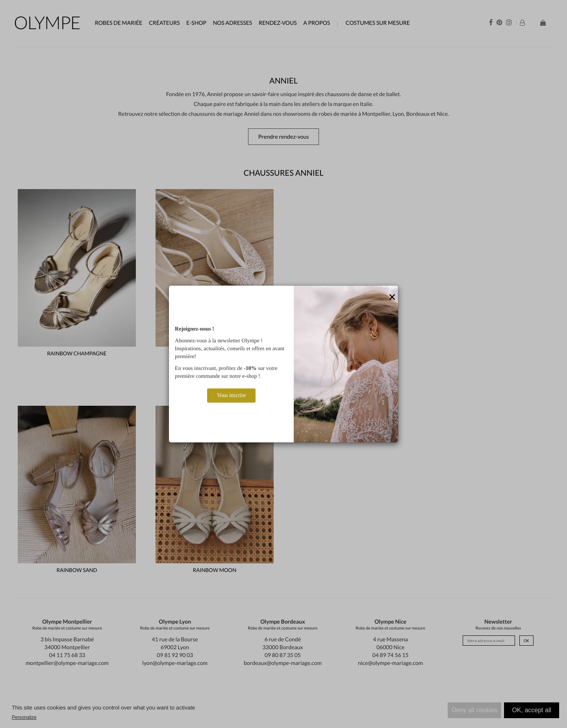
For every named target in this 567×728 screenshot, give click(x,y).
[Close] (392, 297)
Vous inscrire (231, 395)
